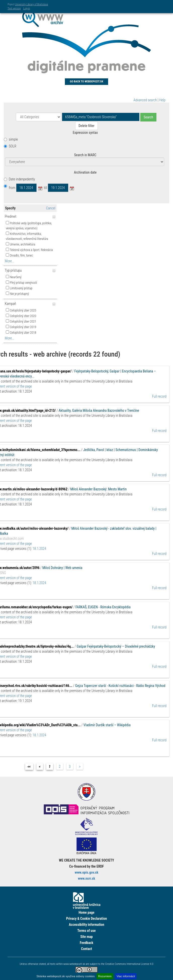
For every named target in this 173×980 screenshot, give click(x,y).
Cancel (51, 208)
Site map (86, 937)
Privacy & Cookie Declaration (86, 919)
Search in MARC (85, 155)
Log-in (27, 8)
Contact (86, 949)
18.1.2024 (39, 549)
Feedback (86, 943)
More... (10, 261)
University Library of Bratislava (32, 4)
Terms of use (86, 931)
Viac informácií (126, 976)
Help (162, 100)
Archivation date (85, 172)
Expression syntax (85, 133)
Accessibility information (87, 925)
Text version (14, 8)
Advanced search (145, 100)
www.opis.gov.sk (86, 872)
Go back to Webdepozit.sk (87, 82)
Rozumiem (105, 976)
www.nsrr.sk (86, 878)
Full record (159, 396)
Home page (86, 912)
